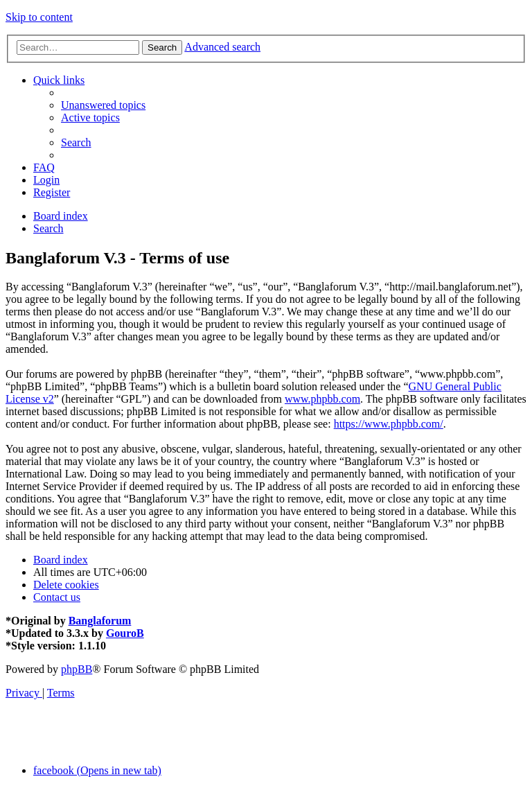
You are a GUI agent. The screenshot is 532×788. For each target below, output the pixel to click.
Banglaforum (100, 621)
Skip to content (39, 17)
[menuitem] (103, 105)
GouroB (125, 633)
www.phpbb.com (322, 399)
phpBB (77, 669)
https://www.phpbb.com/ (389, 424)
